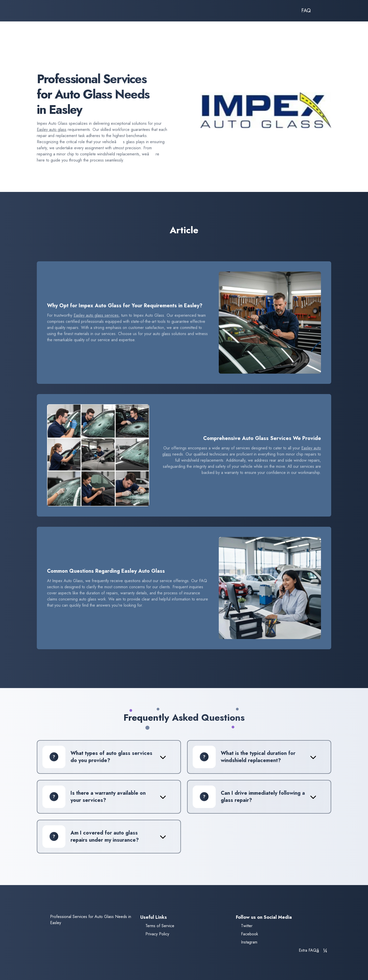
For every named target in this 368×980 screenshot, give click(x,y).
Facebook (250, 934)
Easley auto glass (52, 130)
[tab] (104, 757)
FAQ (306, 11)
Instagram (249, 942)
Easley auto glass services (96, 315)
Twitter (247, 926)
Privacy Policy (157, 934)
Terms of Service (160, 926)
